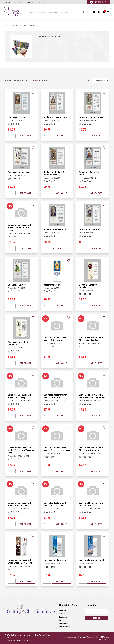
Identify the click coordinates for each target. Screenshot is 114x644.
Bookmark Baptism (52, 285)
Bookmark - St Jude (17, 285)
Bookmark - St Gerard (89, 229)
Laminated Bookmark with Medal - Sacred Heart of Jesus (20, 227)
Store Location (64, 623)
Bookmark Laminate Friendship (88, 286)
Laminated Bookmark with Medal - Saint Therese (91, 504)
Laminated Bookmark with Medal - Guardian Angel (91, 339)
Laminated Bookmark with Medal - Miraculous (55, 396)
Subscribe (96, 618)
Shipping (7, 2)
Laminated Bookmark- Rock (92, 560)
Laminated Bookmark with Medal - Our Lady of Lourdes (92, 396)
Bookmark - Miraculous (18, 172)
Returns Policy (64, 626)
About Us (17, 2)
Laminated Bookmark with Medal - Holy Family (20, 396)
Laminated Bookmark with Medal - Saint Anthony (91, 449)
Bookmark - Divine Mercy (55, 229)
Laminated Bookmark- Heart (56, 560)
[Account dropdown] (99, 12)
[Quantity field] (12, 136)
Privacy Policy (10, 641)
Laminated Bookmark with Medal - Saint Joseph (20, 504)
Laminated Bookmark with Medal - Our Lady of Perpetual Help (21, 450)
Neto (36, 635)
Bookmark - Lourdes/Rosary (92, 117)
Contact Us (29, 2)
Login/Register (42, 2)
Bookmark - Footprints (18, 117)
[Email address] (96, 612)
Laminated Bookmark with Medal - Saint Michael (55, 504)
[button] (104, 12)
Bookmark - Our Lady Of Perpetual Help (54, 173)
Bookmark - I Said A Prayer (56, 117)
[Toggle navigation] (108, 12)
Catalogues (63, 614)
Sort (89, 81)
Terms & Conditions (24, 641)
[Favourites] (94, 12)
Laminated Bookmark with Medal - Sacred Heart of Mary (57, 449)
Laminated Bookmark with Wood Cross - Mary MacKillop (21, 562)
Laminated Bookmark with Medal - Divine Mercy (55, 339)
